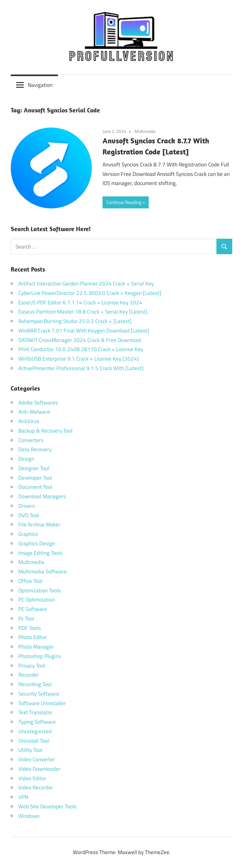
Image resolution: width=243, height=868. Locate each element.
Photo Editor (33, 637)
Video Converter (37, 759)
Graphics (28, 534)
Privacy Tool (32, 666)
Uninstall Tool (34, 741)
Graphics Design (37, 543)
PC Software (33, 609)
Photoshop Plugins (40, 656)
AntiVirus (29, 421)
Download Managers (42, 496)
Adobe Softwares (38, 403)
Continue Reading (124, 202)
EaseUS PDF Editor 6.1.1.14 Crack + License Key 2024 (80, 302)
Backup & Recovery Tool (45, 431)
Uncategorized (35, 731)
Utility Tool (30, 750)
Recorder (29, 675)
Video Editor (32, 778)
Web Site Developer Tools (47, 806)
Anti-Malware (34, 412)
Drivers (27, 506)
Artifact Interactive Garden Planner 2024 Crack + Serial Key (86, 284)
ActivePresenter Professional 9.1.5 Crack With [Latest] (81, 368)
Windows (29, 816)
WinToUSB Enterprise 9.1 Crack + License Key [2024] (79, 359)
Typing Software (37, 722)
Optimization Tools (40, 590)
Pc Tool (26, 619)
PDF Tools (30, 628)
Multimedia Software (43, 572)
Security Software (39, 694)
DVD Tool (29, 515)
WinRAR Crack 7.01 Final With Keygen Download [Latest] (84, 331)
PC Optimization (37, 600)
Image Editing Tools (40, 553)
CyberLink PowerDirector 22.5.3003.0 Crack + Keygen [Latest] (90, 293)
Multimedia (145, 131)
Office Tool (30, 581)
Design (26, 459)
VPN (23, 797)
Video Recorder (36, 787)
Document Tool (35, 487)
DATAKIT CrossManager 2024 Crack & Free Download (80, 340)
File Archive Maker (39, 524)
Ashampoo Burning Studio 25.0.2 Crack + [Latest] (75, 321)
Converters (31, 440)
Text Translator (35, 712)
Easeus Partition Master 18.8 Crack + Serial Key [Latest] (83, 312)
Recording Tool (35, 684)
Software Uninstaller (42, 703)
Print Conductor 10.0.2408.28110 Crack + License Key (81, 349)
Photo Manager (37, 647)
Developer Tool (35, 478)
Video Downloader (39, 769)
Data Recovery (35, 449)
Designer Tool (34, 468)
